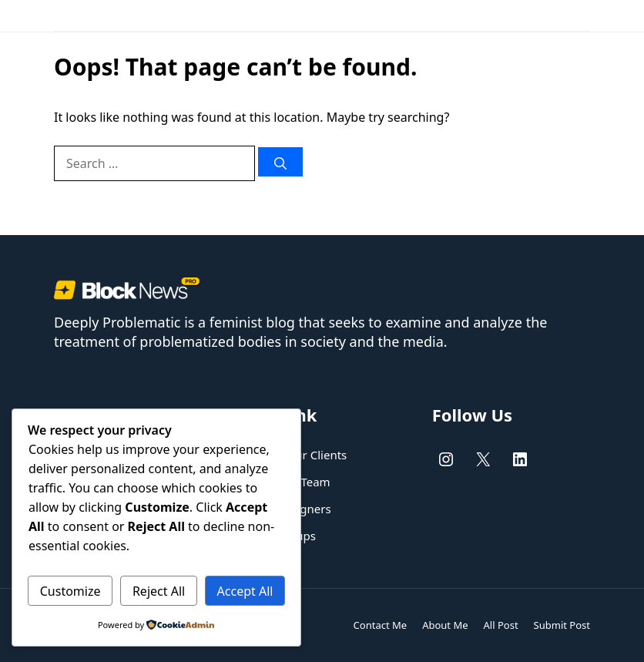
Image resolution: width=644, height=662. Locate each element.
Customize (70, 591)
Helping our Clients (295, 455)
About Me (445, 625)
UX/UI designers (287, 509)
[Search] (280, 162)
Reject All (159, 591)
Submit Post (562, 625)
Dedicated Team (286, 482)
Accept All (245, 591)
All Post (501, 625)
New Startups (279, 536)
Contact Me (381, 625)
